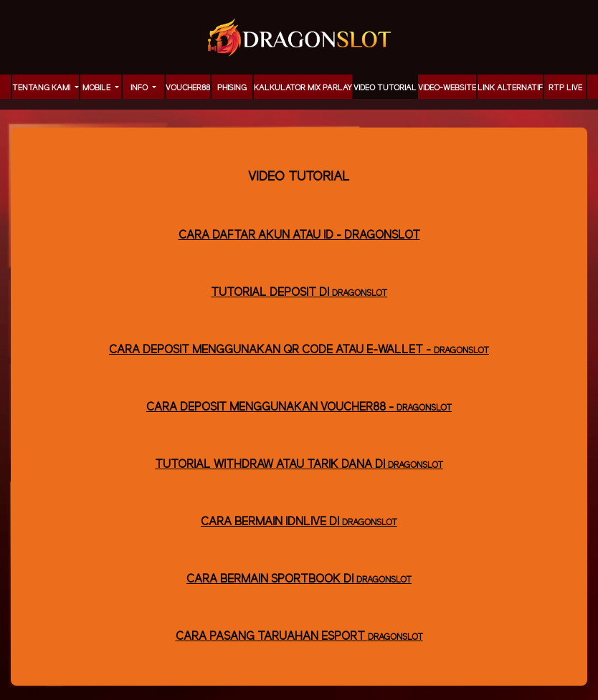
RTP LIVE (565, 88)
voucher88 (188, 88)
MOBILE (98, 88)
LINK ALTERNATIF (510, 88)
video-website (447, 88)
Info (140, 88)
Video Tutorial (385, 88)
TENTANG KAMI (42, 88)
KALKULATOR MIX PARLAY (303, 88)
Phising (232, 88)
